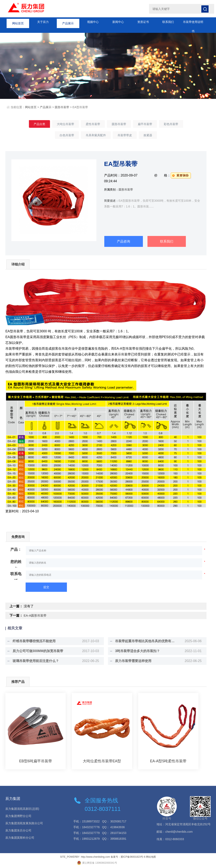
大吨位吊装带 (61, 124)
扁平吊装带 (149, 124)
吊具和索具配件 (94, 136)
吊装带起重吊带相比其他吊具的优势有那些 (144, 641)
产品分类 (32, 124)
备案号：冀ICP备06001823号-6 (128, 857)
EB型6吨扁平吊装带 (36, 761)
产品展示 (68, 22)
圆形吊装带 (62, 107)
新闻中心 (118, 22)
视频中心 (93, 22)
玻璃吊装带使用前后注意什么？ (33, 661)
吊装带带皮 (126, 136)
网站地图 (151, 857)
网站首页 (18, 22)
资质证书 (143, 22)
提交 (46, 587)
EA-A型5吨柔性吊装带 (168, 761)
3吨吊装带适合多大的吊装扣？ (135, 651)
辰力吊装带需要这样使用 (131, 661)
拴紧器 (152, 136)
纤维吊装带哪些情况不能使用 (32, 641)
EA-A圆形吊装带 (36, 616)
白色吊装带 (63, 136)
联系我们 (168, 22)
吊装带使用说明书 (193, 23)
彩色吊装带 (178, 124)
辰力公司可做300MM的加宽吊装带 (36, 651)
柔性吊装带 (91, 124)
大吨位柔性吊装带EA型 (102, 761)
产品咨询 (123, 242)
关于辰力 (43, 22)
